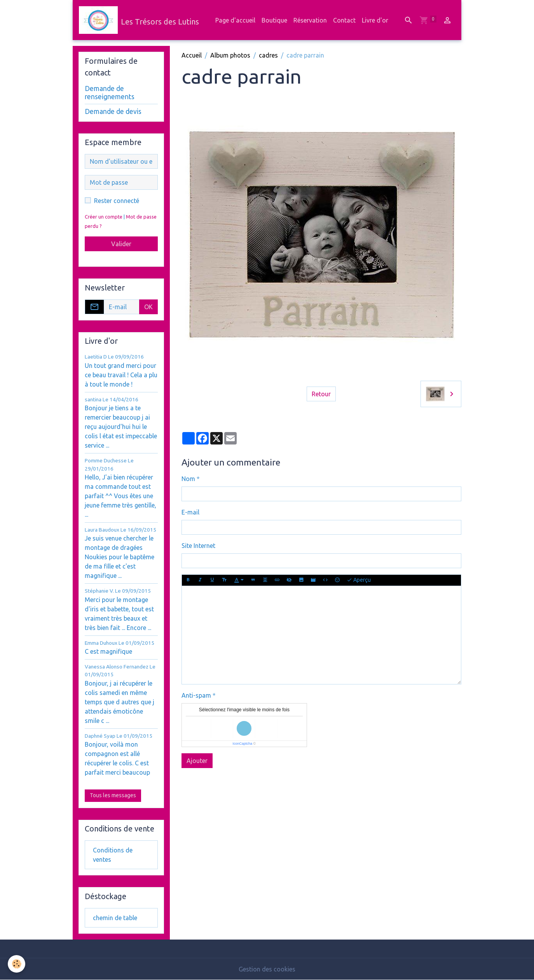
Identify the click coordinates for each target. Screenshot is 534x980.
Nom (188, 479)
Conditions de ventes (113, 855)
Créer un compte (104, 217)
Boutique (274, 20)
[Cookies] (17, 964)
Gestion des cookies (267, 969)
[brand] (139, 20)
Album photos (230, 55)
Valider (121, 244)
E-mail (190, 512)
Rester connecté (117, 201)
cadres (268, 55)
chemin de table (115, 918)
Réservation (310, 20)
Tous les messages (113, 795)
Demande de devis (113, 111)
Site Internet (198, 546)
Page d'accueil (235, 20)
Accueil (192, 55)
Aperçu (359, 580)
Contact (344, 20)
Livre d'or (375, 20)
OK (148, 307)
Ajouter (197, 761)
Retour (321, 394)
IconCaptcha (243, 744)
